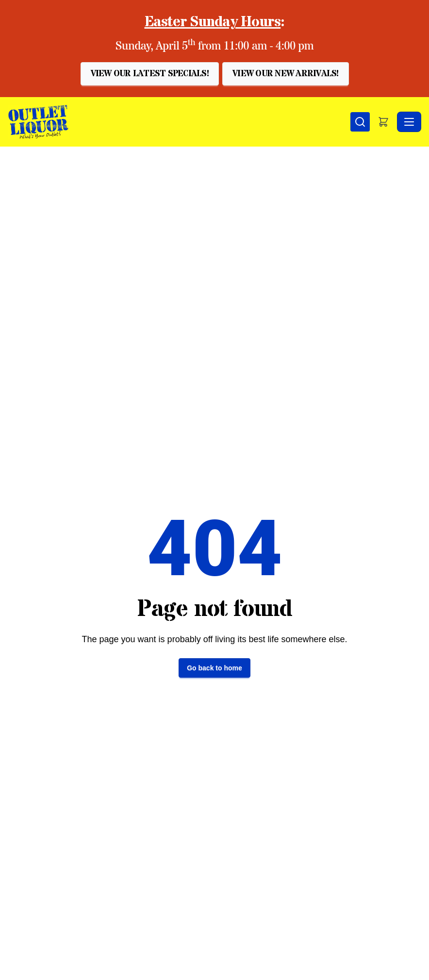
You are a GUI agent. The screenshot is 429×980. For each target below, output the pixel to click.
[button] (150, 74)
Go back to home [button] (214, 668)
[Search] (360, 122)
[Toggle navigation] (409, 122)
